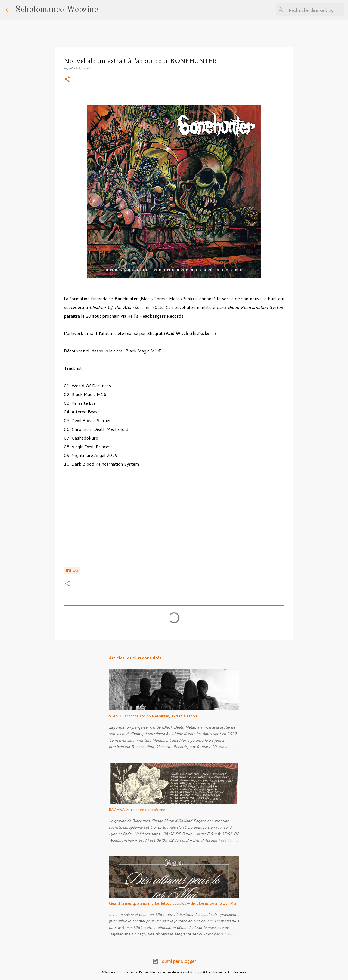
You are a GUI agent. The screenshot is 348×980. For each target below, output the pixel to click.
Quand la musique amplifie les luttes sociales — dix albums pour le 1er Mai (172, 903)
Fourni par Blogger (174, 961)
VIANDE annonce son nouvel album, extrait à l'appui (153, 716)
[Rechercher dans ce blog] (315, 10)
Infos (72, 570)
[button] (67, 80)
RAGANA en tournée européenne (137, 810)
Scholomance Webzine (57, 10)
